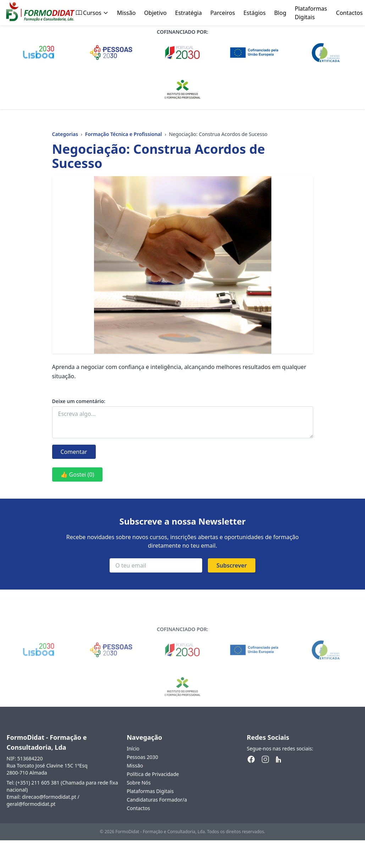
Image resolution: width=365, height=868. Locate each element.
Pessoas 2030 (142, 764)
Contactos (349, 13)
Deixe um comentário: (79, 401)
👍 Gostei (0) (78, 474)
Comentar (74, 452)
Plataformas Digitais (311, 13)
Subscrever (232, 565)
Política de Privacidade (153, 781)
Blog (280, 13)
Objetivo (155, 13)
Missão (126, 13)
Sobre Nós (139, 790)
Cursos (92, 13)
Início (133, 756)
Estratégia (189, 13)
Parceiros (223, 13)
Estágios (255, 13)
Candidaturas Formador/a (157, 807)
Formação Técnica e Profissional (124, 134)
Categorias (65, 134)
